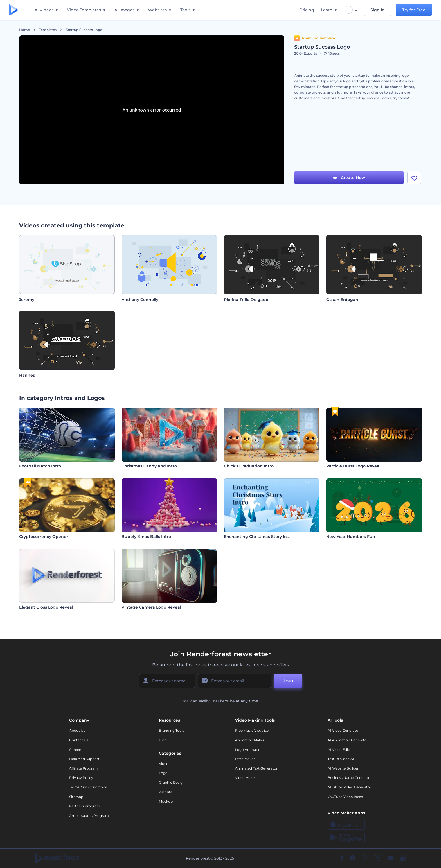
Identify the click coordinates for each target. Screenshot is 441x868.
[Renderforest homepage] (13, 10)
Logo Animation (249, 750)
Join (288, 681)
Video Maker (246, 778)
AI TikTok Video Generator (349, 787)
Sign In (378, 10)
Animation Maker (250, 740)
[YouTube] (391, 858)
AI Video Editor (340, 750)
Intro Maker (245, 759)
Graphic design (172, 782)
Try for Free (414, 10)
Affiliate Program (84, 768)
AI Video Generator (344, 730)
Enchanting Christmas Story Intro (258, 537)
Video (164, 764)
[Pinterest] (365, 858)
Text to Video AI (341, 759)
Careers (76, 750)
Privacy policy (81, 778)
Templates (48, 30)
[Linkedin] (403, 858)
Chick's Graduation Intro (249, 466)
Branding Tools (172, 730)
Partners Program (85, 806)
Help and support (84, 759)
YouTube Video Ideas (345, 797)
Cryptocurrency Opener (44, 537)
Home (24, 30)
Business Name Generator (350, 778)
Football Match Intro (40, 466)
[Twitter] (377, 858)
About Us (77, 730)
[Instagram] (353, 858)
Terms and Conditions (88, 787)
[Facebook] (342, 858)
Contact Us (79, 740)
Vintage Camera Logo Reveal (151, 607)
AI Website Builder (343, 768)
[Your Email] (235, 681)
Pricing (307, 10)
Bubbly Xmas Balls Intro (146, 537)
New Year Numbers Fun (351, 537)
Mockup (166, 801)
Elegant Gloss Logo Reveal (46, 607)
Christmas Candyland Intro (149, 466)
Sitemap (76, 797)
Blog (163, 740)
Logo (163, 773)
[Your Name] (167, 681)
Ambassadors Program (89, 816)
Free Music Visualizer (253, 730)
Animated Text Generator (256, 768)
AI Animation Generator (348, 740)
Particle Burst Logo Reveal (353, 466)
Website (166, 792)
